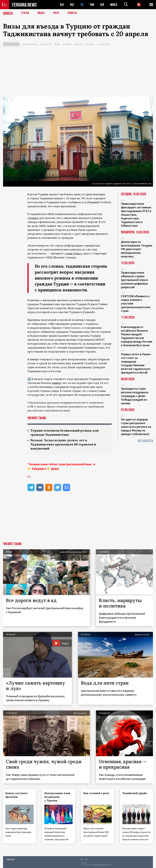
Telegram (38, 469)
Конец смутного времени (17, 795)
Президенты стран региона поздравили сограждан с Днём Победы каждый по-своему (135, 396)
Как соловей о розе (96, 793)
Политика (90, 44)
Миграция (67, 44)
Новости (8, 13)
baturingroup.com (101, 865)
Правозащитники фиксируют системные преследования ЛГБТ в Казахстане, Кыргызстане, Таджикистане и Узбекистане (136, 215)
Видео (41, 13)
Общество (78, 44)
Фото (56, 13)
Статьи (25, 13)
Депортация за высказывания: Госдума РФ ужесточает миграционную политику (137, 249)
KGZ (72, 5)
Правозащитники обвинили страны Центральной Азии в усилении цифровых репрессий (134, 280)
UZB (102, 5)
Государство (46, 44)
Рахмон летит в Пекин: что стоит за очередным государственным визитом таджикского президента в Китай (136, 363)
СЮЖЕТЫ (72, 13)
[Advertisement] (78, 72)
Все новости (145, 441)
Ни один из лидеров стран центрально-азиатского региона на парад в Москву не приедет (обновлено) (136, 427)
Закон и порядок (30, 44)
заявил (56, 383)
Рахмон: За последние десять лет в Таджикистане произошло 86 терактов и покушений (63, 444)
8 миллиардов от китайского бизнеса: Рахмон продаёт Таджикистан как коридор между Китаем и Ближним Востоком (137, 336)
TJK (82, 5)
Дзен (54, 469)
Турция (57, 44)
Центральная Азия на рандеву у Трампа (57, 797)
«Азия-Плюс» (74, 253)
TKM (92, 5)
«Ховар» (33, 218)
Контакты (11, 859)
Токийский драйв (135, 793)
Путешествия (103, 44)
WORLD (114, 5)
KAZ (62, 5)
